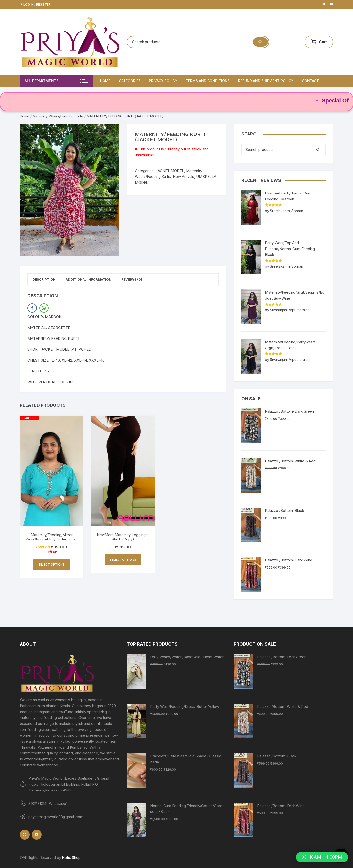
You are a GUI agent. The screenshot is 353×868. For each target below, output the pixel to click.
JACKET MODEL (170, 171)
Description (47, 280)
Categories (132, 81)
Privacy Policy (163, 81)
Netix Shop (71, 858)
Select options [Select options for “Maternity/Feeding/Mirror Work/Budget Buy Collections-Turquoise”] (52, 566)
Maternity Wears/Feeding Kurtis (58, 116)
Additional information (96, 280)
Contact (310, 81)
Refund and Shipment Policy (266, 81)
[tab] (47, 280)
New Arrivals (184, 177)
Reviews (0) (145, 280)
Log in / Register (35, 5)
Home (105, 81)
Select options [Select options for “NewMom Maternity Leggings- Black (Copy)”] (123, 561)
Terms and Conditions (208, 81)
